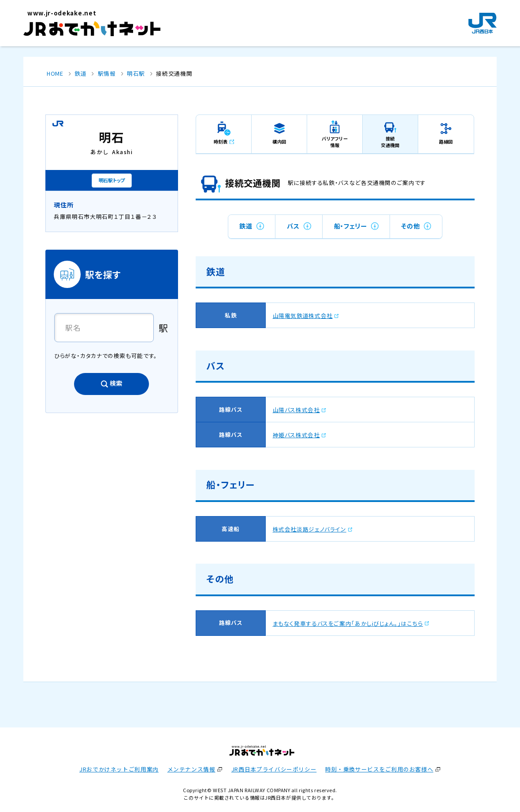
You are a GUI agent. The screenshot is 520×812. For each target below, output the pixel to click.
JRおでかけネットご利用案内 (119, 769)
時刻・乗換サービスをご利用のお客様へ (379, 769)
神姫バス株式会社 (296, 435)
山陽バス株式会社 (296, 410)
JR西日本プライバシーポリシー (274, 769)
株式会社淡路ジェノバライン (310, 529)
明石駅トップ (112, 180)
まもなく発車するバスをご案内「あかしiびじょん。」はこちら (348, 623)
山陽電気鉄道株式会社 (303, 316)
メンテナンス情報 (191, 769)
